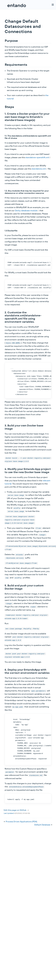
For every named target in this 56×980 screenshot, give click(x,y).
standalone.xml (40, 169)
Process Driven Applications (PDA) (21, 821)
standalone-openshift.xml (38, 157)
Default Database (43, 825)
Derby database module (27, 210)
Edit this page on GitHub (15, 810)
